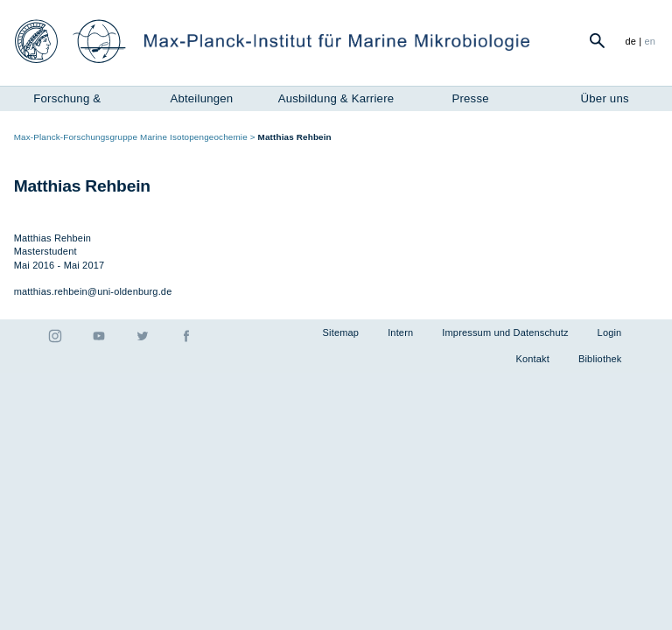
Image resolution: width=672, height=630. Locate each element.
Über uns (605, 98)
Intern (400, 332)
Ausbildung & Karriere (336, 98)
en (651, 41)
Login (610, 332)
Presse (470, 98)
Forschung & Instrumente (67, 101)
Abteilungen (201, 98)
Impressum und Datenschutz (505, 332)
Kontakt (532, 359)
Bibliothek (600, 359)
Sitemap (341, 332)
